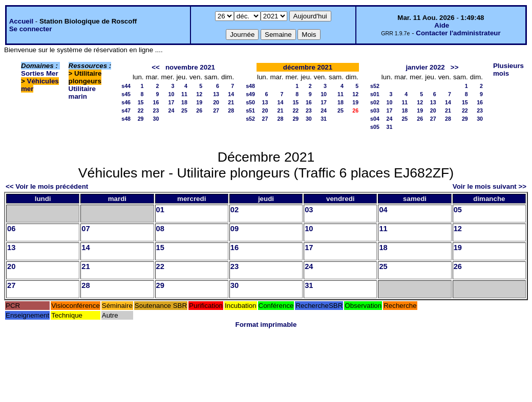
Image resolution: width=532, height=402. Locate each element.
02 (235, 210)
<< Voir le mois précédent (47, 186)
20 (216, 102)
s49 (250, 94)
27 (216, 110)
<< (156, 67)
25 (184, 110)
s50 (250, 102)
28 (231, 110)
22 (141, 110)
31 (324, 119)
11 (184, 94)
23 (156, 110)
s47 (126, 110)
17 (172, 102)
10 (172, 94)
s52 (250, 119)
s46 (126, 102)
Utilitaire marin (82, 93)
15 (141, 102)
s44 (126, 86)
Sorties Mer (40, 73)
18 (184, 102)
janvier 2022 (425, 67)
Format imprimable (266, 325)
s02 (375, 102)
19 (199, 102)
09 (235, 229)
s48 (126, 119)
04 (383, 210)
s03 (375, 110)
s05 (375, 127)
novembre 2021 (190, 67)
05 (458, 210)
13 (216, 94)
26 (199, 110)
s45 (126, 94)
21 (231, 102)
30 (156, 119)
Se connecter (31, 29)
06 (11, 229)
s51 (250, 110)
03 (309, 210)
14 (231, 94)
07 (86, 229)
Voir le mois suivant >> (490, 186)
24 (172, 110)
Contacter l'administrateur (458, 33)
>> (455, 67)
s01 (375, 94)
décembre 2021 (308, 67)
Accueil (21, 21)
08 (160, 229)
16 (156, 102)
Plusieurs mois (508, 70)
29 (141, 119)
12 (199, 94)
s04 (375, 119)
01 (160, 210)
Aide (442, 25)
